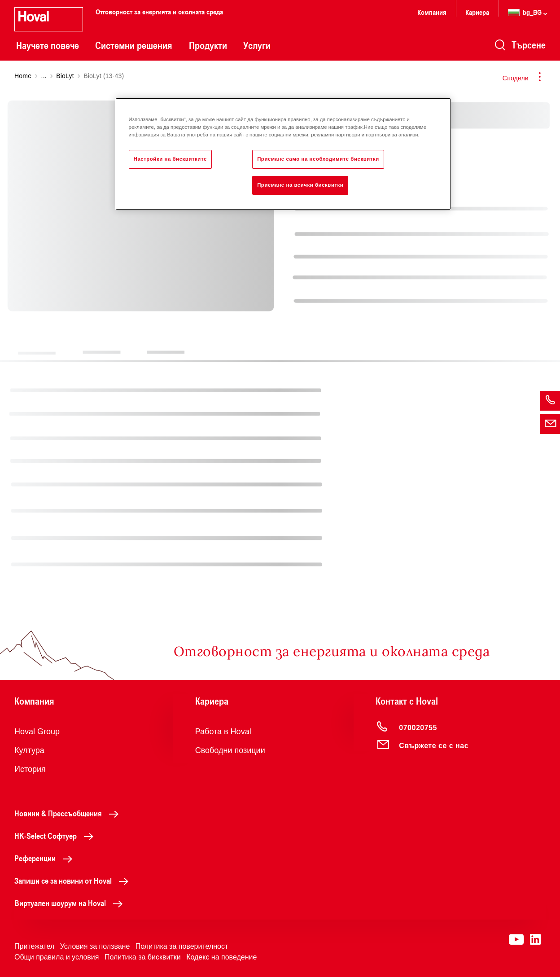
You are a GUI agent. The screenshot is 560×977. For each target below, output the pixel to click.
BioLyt (65, 76)
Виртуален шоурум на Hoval (71, 903)
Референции (46, 858)
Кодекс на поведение (221, 957)
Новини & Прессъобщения (69, 813)
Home (23, 76)
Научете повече (48, 45)
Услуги (257, 45)
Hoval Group (37, 732)
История (30, 769)
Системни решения (134, 45)
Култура (29, 750)
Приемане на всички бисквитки (300, 185)
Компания (432, 12)
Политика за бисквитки (143, 957)
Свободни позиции (230, 750)
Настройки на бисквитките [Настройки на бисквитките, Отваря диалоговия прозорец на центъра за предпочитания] (170, 159)
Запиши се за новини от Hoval (74, 881)
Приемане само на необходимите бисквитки (318, 159)
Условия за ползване (95, 946)
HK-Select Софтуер (56, 836)
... (44, 76)
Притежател (34, 946)
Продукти (208, 45)
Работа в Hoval (223, 732)
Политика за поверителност (182, 946)
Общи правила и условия (57, 957)
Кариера (477, 12)
